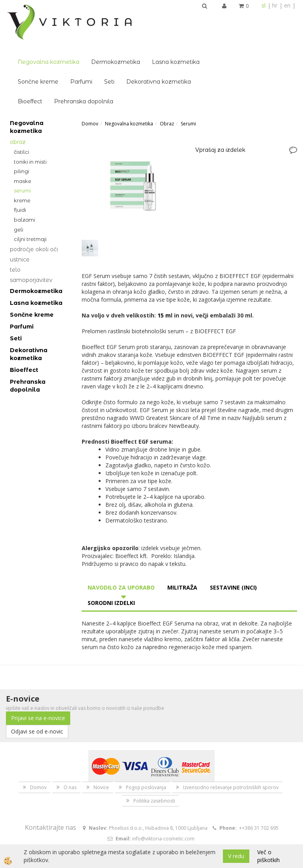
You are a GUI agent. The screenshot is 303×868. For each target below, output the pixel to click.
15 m (164, 272)
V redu (236, 856)
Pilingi (22, 127)
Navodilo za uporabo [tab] (121, 544)
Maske (22, 137)
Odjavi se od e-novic (37, 688)
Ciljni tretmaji (30, 195)
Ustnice (20, 216)
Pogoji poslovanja (146, 744)
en (287, 5)
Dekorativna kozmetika (219, 38)
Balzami (24, 176)
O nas (70, 744)
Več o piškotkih (268, 856)
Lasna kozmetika (237, 18)
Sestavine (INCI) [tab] (233, 544)
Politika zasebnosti (154, 757)
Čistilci (22, 108)
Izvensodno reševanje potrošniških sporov (231, 744)
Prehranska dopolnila (144, 58)
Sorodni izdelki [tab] (111, 559)
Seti (170, 38)
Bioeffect (91, 58)
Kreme (22, 157)
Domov (90, 80)
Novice (101, 744)
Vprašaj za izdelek (220, 106)
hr (275, 5)
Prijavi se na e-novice (38, 674)
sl (264, 5)
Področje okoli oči (34, 205)
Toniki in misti (30, 118)
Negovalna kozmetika (109, 18)
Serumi (22, 147)
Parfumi (142, 38)
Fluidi (20, 166)
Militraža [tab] (182, 544)
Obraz (18, 98)
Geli (19, 186)
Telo (15, 226)
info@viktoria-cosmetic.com (163, 795)
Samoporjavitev (31, 236)
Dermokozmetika (176, 18)
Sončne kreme (99, 38)
